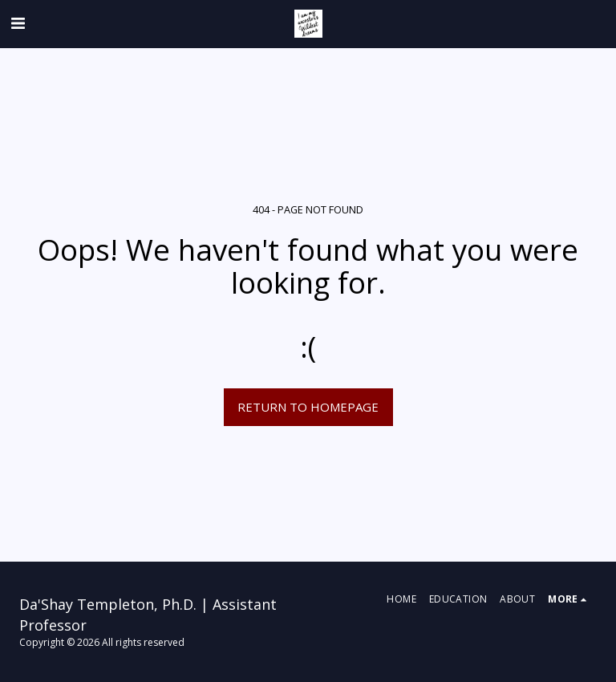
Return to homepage (308, 407)
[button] (18, 23)
